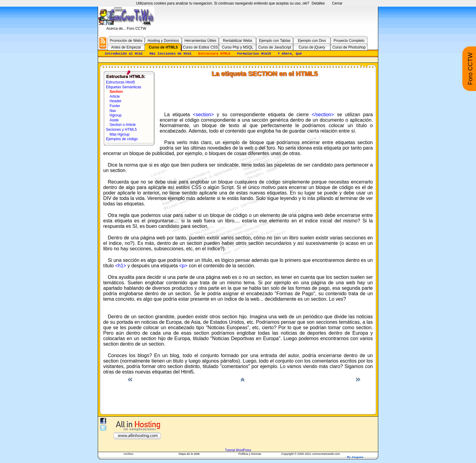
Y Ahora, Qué (290, 54)
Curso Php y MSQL (238, 47)
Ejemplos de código (122, 139)
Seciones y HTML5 (121, 130)
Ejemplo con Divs (312, 41)
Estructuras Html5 (120, 82)
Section (116, 92)
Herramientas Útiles (200, 41)
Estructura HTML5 (214, 54)
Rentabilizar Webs (238, 41)
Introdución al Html (124, 54)
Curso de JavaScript (275, 47)
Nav (113, 111)
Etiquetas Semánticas (124, 87)
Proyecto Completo (349, 41)
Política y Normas (250, 454)
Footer (115, 106)
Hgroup (116, 115)
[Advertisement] (266, 93)
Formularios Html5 (254, 54)
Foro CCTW (137, 29)
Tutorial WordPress (238, 450)
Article (115, 96)
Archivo (128, 454)
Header (116, 101)
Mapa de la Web (189, 454)
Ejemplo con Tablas (275, 41)
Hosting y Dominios (163, 41)
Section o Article (123, 125)
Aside (114, 120)
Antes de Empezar (126, 47)
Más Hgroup (119, 134)
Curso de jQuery (312, 47)
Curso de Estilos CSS (200, 47)
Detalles (318, 3)
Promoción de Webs (126, 41)
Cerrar (337, 3)
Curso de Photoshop (349, 47)
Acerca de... (116, 29)
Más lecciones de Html (170, 54)
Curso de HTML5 (163, 47)
